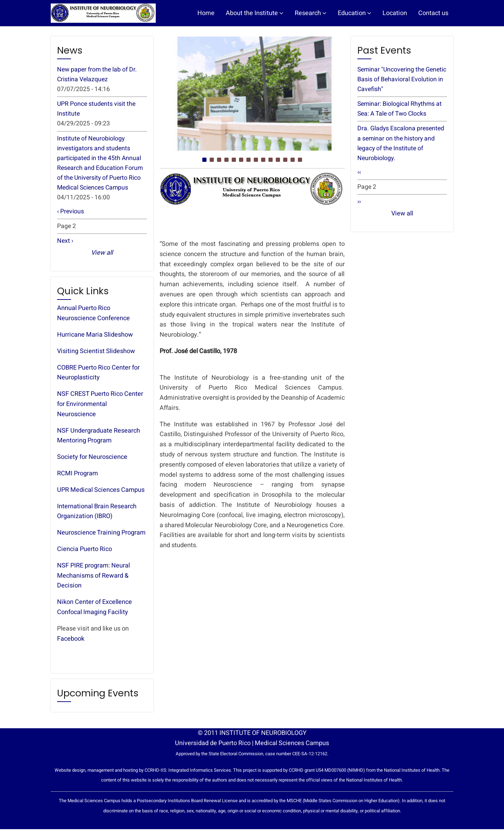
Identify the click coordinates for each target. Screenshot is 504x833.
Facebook (71, 643)
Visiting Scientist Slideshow (96, 355)
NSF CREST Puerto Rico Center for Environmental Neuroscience (100, 408)
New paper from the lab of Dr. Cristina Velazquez (98, 75)
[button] (204, 160)
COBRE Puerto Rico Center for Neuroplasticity (98, 377)
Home (206, 13)
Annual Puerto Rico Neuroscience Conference (93, 317)
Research (311, 13)
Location (395, 13)
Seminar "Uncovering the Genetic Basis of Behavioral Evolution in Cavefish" (396, 80)
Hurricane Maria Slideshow (95, 339)
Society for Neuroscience (92, 461)
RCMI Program (78, 477)
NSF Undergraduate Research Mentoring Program (99, 440)
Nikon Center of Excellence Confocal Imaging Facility (94, 611)
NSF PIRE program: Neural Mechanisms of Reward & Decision (93, 580)
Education (355, 13)
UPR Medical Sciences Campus (101, 494)
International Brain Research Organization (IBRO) (97, 515)
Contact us (433, 13)
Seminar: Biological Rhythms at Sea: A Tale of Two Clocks (401, 110)
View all (102, 257)
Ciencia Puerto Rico (85, 553)
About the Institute (255, 13)
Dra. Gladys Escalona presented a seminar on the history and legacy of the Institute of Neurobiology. (401, 145)
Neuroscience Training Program (101, 536)
